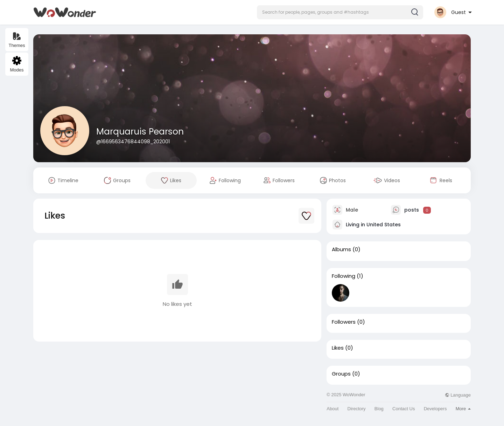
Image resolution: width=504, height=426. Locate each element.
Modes (17, 64)
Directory (357, 409)
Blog (379, 409)
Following (344, 276)
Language (458, 395)
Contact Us (404, 409)
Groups (341, 374)
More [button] (463, 409)
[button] (340, 12)
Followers (344, 322)
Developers (435, 409)
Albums (341, 249)
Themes (17, 40)
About (332, 409)
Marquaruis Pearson (140, 132)
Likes (338, 348)
